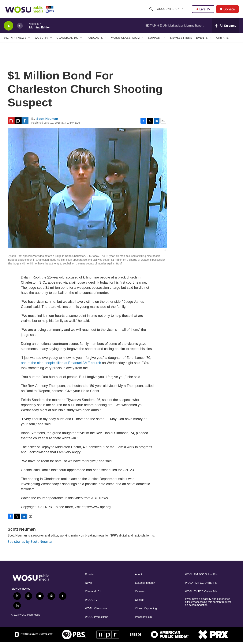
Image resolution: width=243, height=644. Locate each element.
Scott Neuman (47, 120)
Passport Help (143, 619)
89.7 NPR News (15, 39)
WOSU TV (42, 39)
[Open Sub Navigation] (187, 10)
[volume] (20, 28)
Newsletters (181, 39)
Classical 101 (68, 39)
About (138, 576)
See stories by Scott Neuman (30, 543)
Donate (230, 10)
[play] (9, 28)
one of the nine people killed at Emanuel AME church (61, 365)
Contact (140, 602)
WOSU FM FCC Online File (201, 576)
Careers (140, 593)
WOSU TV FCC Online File (201, 593)
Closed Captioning (146, 610)
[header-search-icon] (151, 10)
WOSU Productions (97, 619)
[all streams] (226, 27)
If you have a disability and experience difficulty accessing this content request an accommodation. (208, 604)
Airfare (222, 39)
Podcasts (95, 39)
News (88, 585)
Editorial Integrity (145, 585)
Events (202, 39)
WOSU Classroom (125, 39)
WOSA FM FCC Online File (201, 585)
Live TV (203, 10)
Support (155, 39)
